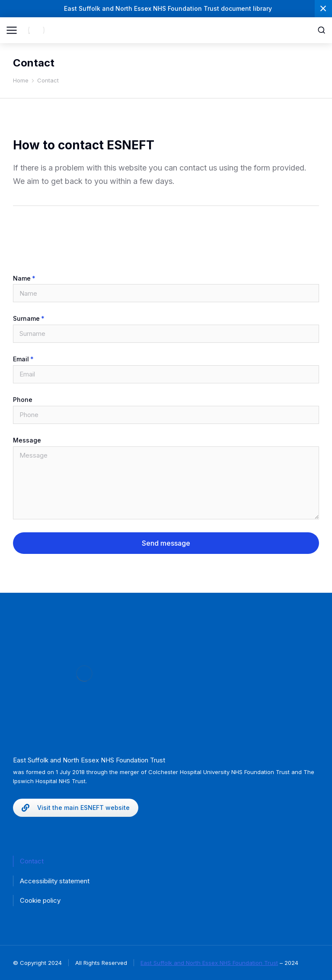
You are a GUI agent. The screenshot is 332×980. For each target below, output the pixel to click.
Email (21, 359)
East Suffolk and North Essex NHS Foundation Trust (209, 963)
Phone (23, 400)
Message (27, 440)
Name (22, 278)
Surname (26, 319)
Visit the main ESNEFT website (76, 808)
